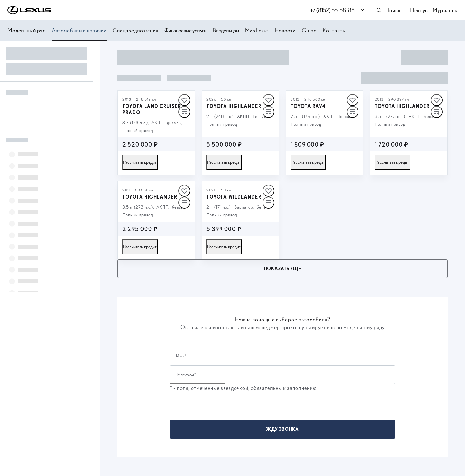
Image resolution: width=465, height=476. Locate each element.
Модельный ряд (26, 30)
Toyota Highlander (234, 106)
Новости (285, 30)
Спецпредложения (135, 30)
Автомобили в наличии (79, 30)
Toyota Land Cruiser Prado (152, 109)
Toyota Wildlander (234, 197)
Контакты (334, 30)
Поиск (388, 10)
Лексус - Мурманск (434, 10)
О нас (309, 30)
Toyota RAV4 (308, 106)
